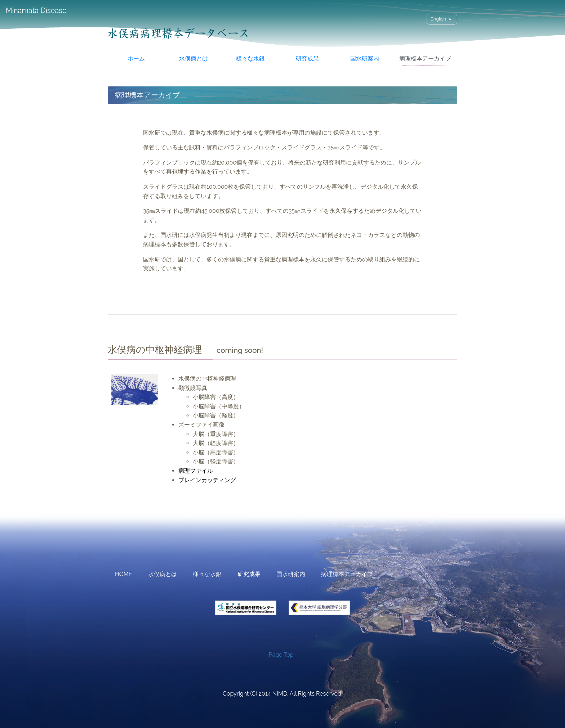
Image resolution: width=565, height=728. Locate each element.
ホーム (136, 59)
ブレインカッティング (207, 480)
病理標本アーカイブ (425, 59)
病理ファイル (196, 471)
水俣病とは (193, 59)
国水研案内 (365, 59)
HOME (124, 574)
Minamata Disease (36, 10)
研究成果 (307, 59)
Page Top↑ (283, 655)
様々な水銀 (250, 59)
